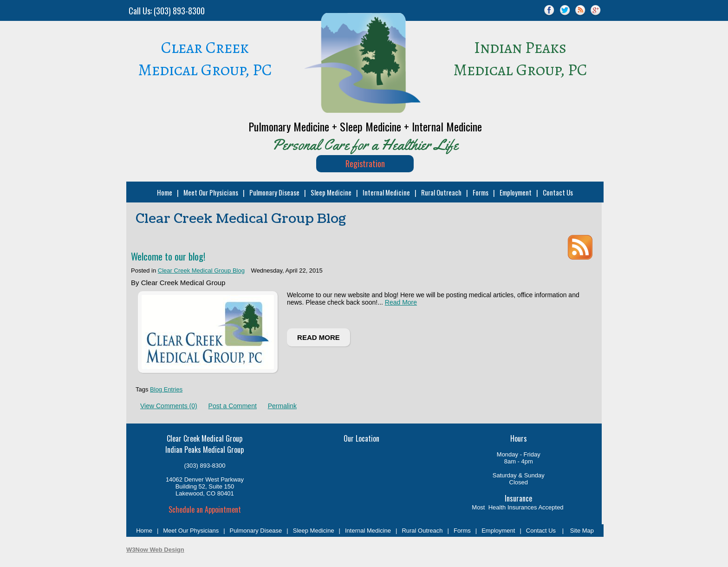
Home (164, 192)
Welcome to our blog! (168, 256)
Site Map (581, 531)
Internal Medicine (385, 192)
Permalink (282, 406)
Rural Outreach (440, 192)
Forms (480, 192)
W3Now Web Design (155, 550)
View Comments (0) (169, 406)
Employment (515, 192)
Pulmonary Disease (273, 192)
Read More (401, 302)
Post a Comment (233, 406)
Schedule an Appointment (205, 509)
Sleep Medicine (330, 192)
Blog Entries (166, 389)
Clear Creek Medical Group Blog (201, 270)
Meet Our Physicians (210, 192)
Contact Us (557, 192)
